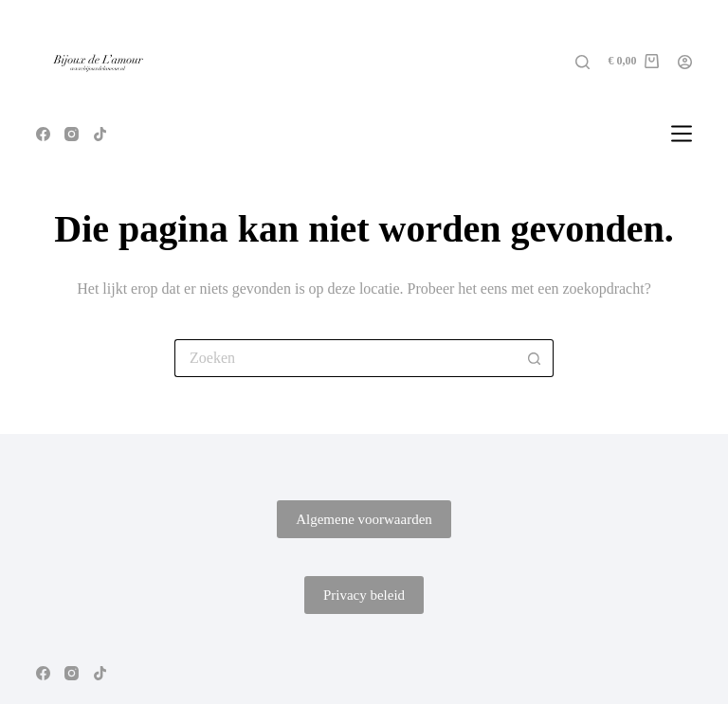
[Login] (685, 62)
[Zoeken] (582, 62)
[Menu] (682, 134)
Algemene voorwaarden (364, 519)
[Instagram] (72, 134)
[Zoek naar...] (345, 358)
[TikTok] (100, 134)
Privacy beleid (364, 595)
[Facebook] (43, 134)
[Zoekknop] (535, 358)
